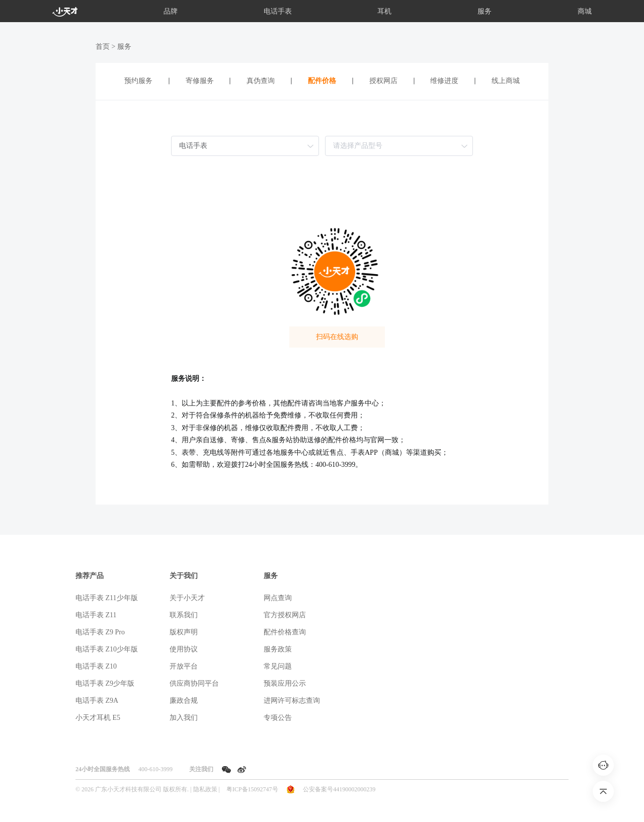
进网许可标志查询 (292, 701)
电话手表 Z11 (96, 615)
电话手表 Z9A (97, 701)
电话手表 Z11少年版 (107, 598)
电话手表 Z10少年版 (107, 649)
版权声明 (184, 632)
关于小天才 (187, 598)
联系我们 (184, 615)
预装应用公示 (285, 683)
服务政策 (278, 649)
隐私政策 (205, 789)
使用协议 (184, 649)
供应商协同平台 (194, 683)
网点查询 (278, 598)
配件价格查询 (285, 632)
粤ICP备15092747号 (252, 789)
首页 (103, 47)
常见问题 (278, 666)
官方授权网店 (285, 615)
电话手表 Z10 (96, 666)
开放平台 (184, 666)
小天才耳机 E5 (98, 718)
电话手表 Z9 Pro (100, 632)
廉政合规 (184, 701)
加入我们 (184, 718)
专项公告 (278, 718)
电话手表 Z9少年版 (105, 683)
